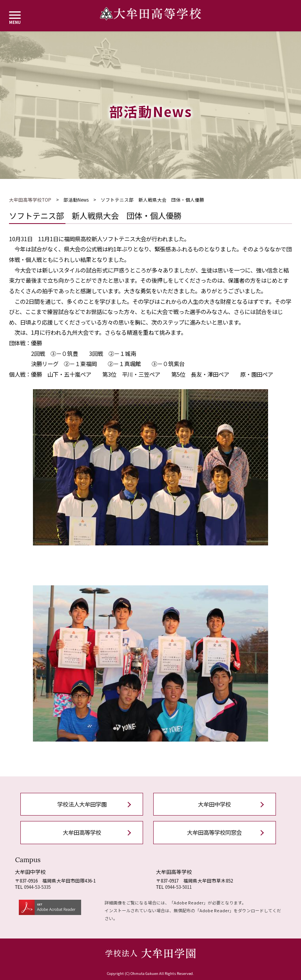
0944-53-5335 (37, 887)
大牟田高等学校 (82, 832)
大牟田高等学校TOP (30, 200)
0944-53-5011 (178, 887)
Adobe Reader (189, 902)
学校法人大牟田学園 (82, 804)
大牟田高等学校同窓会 (214, 832)
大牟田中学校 (214, 804)
